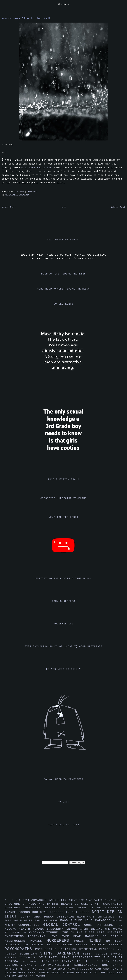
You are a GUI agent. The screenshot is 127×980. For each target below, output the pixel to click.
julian (16, 933)
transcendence (86, 965)
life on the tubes (79, 933)
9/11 (27, 900)
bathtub (54, 904)
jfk (108, 929)
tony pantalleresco (56, 965)
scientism (30, 954)
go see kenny (63, 304)
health (26, 929)
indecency (56, 929)
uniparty (74, 969)
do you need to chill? (63, 669)
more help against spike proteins (63, 289)
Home (63, 207)
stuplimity (50, 957)
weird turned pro (67, 973)
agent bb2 (77, 900)
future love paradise (92, 920)
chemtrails (54, 908)
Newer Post (9, 207)
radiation (32, 192)
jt (7, 933)
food (65, 920)
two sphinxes (57, 969)
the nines (64, 4)
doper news (32, 917)
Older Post (118, 207)
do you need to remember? (64, 780)
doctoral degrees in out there (62, 912)
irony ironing (92, 929)
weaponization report (63, 240)
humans (40, 929)
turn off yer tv (18, 969)
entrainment (108, 917)
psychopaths (20, 949)
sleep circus (97, 954)
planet (84, 945)
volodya (88, 969)
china (70, 908)
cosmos (25, 912)
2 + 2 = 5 (14, 900)
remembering (89, 949)
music (81, 941)
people (21, 192)
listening (39, 936)
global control (64, 925)
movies (39, 941)
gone (90, 925)
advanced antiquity (50, 900)
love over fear (67, 936)
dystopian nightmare (77, 917)
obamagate (14, 945)
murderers (61, 941)
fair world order (20, 921)
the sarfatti (32, 961)
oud (27, 945)
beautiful (71, 904)
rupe (120, 949)
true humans (111, 965)
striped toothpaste (22, 958)
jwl (25, 933)
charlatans (34, 908)
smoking (117, 954)
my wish (63, 802)
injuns (73, 929)
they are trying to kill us (72, 961)
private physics (107, 945)
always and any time (64, 825)
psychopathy (47, 949)
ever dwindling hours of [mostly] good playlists (63, 647)
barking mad (35, 904)
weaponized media (35, 973)
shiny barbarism (62, 954)
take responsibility (83, 957)
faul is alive (48, 921)
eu (121, 917)
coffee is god (91, 908)
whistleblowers (32, 976)
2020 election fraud (64, 480)
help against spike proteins (63, 274)
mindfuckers (18, 941)
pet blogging (62, 945)
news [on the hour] (63, 517)
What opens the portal (36, 168)
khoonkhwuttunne (45, 933)
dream (50, 917)
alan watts (95, 900)
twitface (39, 969)
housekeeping (63, 624)
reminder (108, 949)
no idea (114, 941)
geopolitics (31, 925)
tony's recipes (64, 601)
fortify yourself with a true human (64, 579)
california (92, 904)
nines (97, 941)
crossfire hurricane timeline (63, 498)
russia (12, 954)
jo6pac (117, 929)
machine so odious (104, 936)
